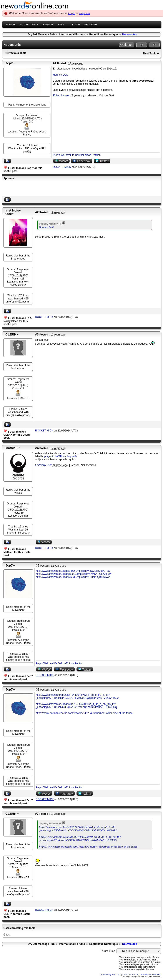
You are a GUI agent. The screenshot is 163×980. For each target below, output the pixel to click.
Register (85, 13)
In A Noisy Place (12, 212)
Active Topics (29, 25)
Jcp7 (9, 63)
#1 (55, 63)
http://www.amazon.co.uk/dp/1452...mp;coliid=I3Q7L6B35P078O (73, 571)
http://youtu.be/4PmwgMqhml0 (59, 456)
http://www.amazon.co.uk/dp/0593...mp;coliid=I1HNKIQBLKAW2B (74, 577)
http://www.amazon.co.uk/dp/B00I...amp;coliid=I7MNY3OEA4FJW (74, 574)
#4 (37, 448)
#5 (37, 565)
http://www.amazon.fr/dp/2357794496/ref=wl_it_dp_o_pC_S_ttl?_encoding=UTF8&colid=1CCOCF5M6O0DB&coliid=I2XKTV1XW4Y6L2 (77, 696)
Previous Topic (17, 53)
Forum (11, 25)
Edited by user (61, 96)
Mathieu (11, 448)
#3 (37, 334)
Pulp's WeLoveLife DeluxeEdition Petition (77, 155)
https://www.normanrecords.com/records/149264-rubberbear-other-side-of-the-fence (84, 713)
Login (72, 13)
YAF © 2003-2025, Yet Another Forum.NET (141, 975)
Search (48, 25)
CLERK (11, 334)
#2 (37, 212)
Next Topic (150, 53)
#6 (37, 689)
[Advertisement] (54, 189)
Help (61, 25)
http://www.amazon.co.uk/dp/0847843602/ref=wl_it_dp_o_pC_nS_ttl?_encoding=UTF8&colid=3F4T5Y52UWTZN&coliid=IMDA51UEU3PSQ (76, 706)
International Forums (72, 35)
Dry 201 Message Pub (41, 35)
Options (125, 45)
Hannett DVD (61, 75)
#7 (37, 814)
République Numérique (104, 35)
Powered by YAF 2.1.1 (111, 975)
